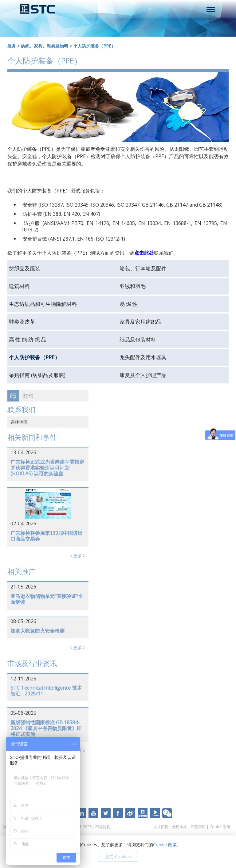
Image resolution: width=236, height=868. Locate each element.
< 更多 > (77, 556)
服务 (12, 46)
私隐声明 (198, 827)
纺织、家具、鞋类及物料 (45, 46)
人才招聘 (161, 827)
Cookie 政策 (220, 827)
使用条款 (179, 827)
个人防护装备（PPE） (94, 46)
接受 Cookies (118, 857)
